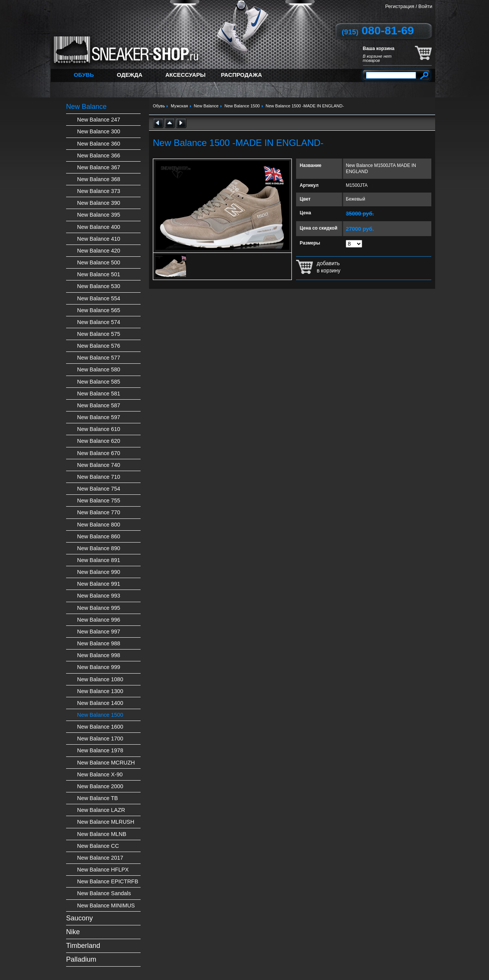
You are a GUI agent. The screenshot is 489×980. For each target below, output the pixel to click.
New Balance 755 (99, 501)
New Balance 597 (99, 417)
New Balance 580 (99, 369)
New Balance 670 (99, 453)
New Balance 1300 (100, 691)
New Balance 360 (99, 144)
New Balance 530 (99, 286)
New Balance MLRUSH (106, 822)
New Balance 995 (99, 608)
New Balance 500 (99, 262)
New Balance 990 (99, 572)
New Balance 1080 (100, 679)
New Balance (86, 107)
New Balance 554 (99, 298)
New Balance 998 (99, 655)
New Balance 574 (99, 322)
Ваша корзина (379, 49)
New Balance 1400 (100, 703)
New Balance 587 (99, 405)
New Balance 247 (99, 120)
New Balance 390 (99, 203)
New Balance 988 (99, 643)
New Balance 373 (99, 191)
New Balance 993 (99, 596)
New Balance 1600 (100, 727)
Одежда (130, 75)
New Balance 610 (99, 429)
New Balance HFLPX (103, 870)
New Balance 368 (99, 179)
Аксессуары (185, 75)
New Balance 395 (99, 215)
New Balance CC (98, 846)
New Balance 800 (99, 525)
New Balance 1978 (100, 750)
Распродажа (241, 75)
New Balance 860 (99, 536)
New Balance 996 (99, 620)
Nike (73, 932)
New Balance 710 (99, 477)
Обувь (84, 75)
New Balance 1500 (100, 715)
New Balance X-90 (100, 774)
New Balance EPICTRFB (108, 881)
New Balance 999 (99, 667)
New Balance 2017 (100, 858)
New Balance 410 (99, 239)
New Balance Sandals (104, 893)
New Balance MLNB (102, 834)
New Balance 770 (99, 512)
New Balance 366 (99, 156)
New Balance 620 (99, 441)
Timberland (83, 946)
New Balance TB (98, 798)
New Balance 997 (99, 632)
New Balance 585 (99, 382)
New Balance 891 (99, 560)
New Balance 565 (99, 310)
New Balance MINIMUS (106, 905)
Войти (425, 6)
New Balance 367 (99, 167)
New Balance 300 (99, 131)
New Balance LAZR (101, 810)
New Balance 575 (99, 334)
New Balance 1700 (100, 739)
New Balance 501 (99, 274)
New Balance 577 (99, 358)
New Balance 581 (99, 394)
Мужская (179, 106)
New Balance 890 (99, 548)
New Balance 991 (99, 584)
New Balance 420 (99, 251)
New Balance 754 (99, 489)
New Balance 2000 (100, 786)
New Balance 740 (99, 465)
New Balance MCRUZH (106, 763)
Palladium (81, 959)
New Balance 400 (99, 227)
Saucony (79, 918)
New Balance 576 (99, 346)
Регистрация (400, 6)
